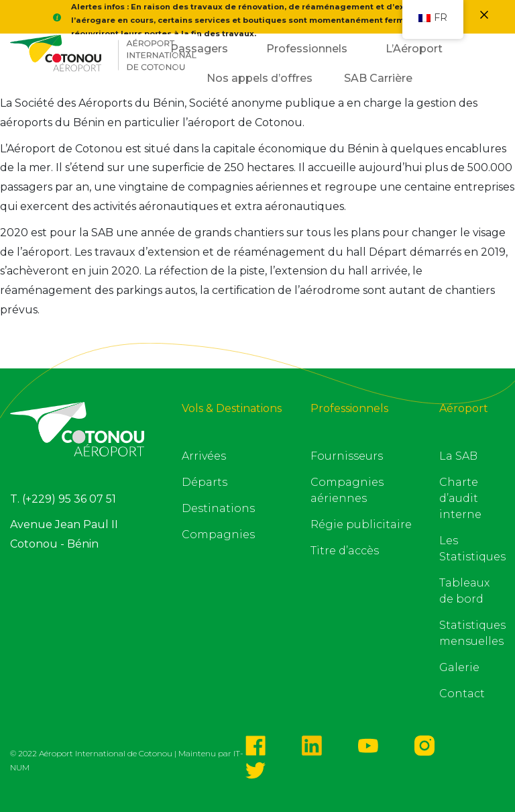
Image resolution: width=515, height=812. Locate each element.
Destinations (218, 508)
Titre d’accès (345, 551)
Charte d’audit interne (460, 498)
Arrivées (204, 456)
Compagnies (218, 535)
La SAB (458, 456)
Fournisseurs (347, 456)
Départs (205, 482)
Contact (462, 694)
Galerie (459, 667)
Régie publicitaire (361, 524)
